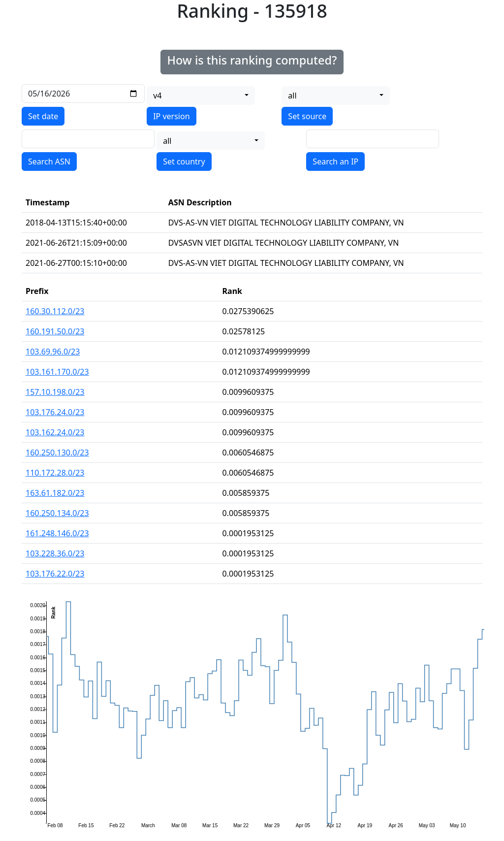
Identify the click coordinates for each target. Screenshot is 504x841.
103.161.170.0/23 (57, 372)
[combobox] (201, 96)
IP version (171, 116)
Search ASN (49, 162)
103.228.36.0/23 (55, 553)
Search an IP (335, 162)
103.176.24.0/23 (55, 412)
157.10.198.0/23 (55, 392)
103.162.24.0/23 (55, 432)
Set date (43, 116)
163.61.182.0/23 (55, 493)
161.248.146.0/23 (57, 533)
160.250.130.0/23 (57, 453)
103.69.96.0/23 (53, 352)
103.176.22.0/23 (55, 574)
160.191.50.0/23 (55, 331)
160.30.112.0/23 (55, 311)
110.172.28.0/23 (55, 473)
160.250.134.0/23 (57, 513)
